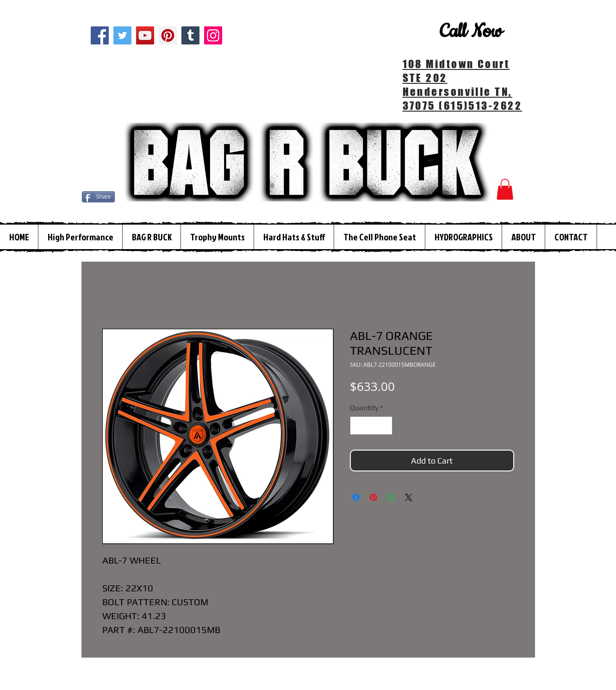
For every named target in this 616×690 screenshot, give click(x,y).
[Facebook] (100, 35)
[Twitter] (122, 35)
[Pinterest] (168, 35)
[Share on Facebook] (356, 497)
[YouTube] (145, 35)
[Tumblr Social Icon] (190, 35)
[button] (505, 189)
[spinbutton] (371, 426)
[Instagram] (213, 35)
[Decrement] (358, 426)
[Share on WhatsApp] (391, 497)
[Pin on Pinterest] (373, 497)
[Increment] (385, 426)
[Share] (98, 197)
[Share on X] (409, 497)
